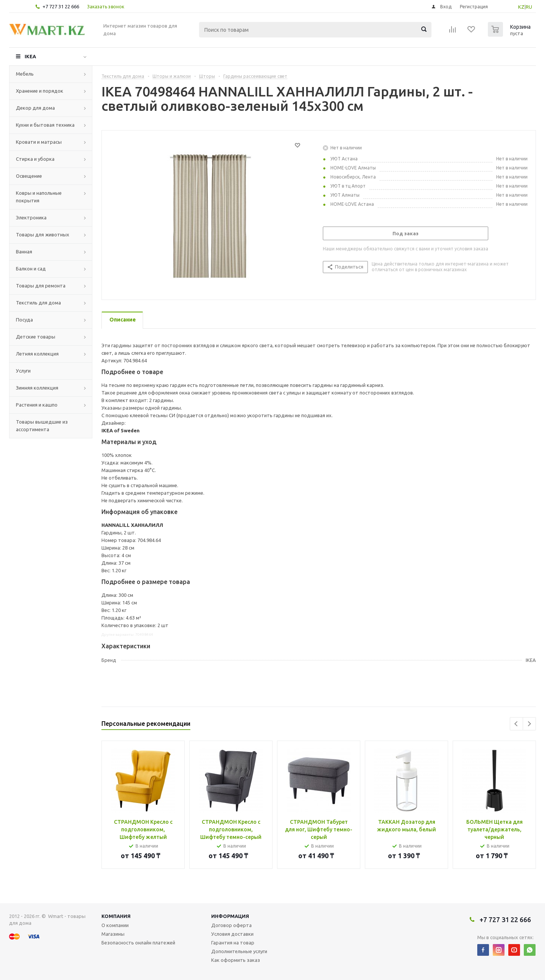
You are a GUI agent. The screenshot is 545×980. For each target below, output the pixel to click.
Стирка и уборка (35, 159)
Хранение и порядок (40, 91)
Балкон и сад (31, 269)
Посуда (24, 320)
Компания (116, 916)
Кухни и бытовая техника (45, 125)
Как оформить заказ (236, 960)
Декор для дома (35, 108)
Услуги (23, 371)
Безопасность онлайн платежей (138, 943)
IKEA (30, 56)
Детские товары (36, 337)
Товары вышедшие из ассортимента (42, 426)
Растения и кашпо (37, 405)
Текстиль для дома (38, 303)
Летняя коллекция (37, 354)
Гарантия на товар (233, 943)
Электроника (31, 217)
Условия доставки (232, 934)
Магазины (113, 934)
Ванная (24, 252)
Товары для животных (43, 235)
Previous (516, 724)
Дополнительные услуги (239, 951)
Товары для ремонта (41, 286)
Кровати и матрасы (39, 142)
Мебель (25, 74)
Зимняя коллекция (37, 388)
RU (529, 7)
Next (529, 724)
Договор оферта (231, 925)
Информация (230, 916)
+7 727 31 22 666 (61, 6)
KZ (521, 7)
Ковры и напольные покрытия (39, 197)
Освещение (29, 176)
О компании (115, 925)
